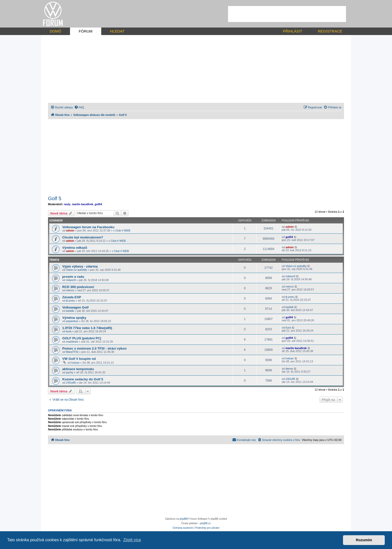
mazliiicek (72, 342)
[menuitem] (79, 107)
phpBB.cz (205, 523)
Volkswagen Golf (75, 307)
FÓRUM (86, 31)
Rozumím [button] (364, 540)
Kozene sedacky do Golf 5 (83, 379)
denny (289, 369)
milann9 (71, 280)
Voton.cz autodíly (76, 270)
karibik (70, 311)
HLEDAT (117, 31)
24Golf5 (71, 383)
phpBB (183, 519)
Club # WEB (123, 230)
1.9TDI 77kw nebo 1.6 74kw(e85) (87, 328)
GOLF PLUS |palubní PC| (82, 338)
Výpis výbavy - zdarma (80, 266)
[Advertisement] (287, 14)
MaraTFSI (72, 352)
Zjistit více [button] (132, 540)
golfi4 (98, 204)
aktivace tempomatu (78, 369)
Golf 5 (55, 198)
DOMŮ (55, 31)
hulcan (75, 363)
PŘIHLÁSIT (292, 31)
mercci (70, 290)
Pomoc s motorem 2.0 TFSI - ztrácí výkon (94, 348)
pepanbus (72, 321)
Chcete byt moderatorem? (83, 237)
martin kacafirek (82, 204)
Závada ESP (72, 297)
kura (69, 331)
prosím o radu (73, 277)
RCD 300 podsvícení (78, 287)
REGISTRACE (330, 31)
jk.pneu (70, 301)
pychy (70, 372)
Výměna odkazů (75, 248)
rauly (67, 204)
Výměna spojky (74, 318)
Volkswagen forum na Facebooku (88, 227)
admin (70, 230)
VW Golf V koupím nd (79, 359)
